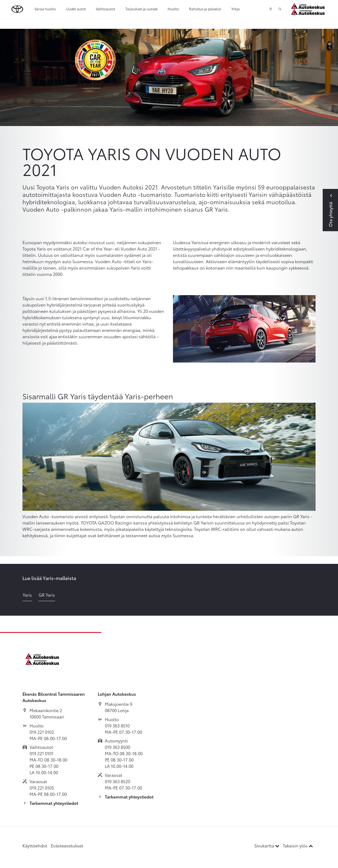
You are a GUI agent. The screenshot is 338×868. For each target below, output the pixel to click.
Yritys (236, 9)
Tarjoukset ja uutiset (142, 9)
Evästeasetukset (67, 845)
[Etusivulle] (309, 9)
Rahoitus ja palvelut (205, 9)
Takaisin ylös (298, 845)
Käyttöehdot (35, 845)
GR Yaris (47, 595)
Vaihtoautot (105, 9)
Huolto (173, 9)
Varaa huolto (45, 9)
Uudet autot (76, 9)
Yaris (27, 595)
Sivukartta (267, 845)
